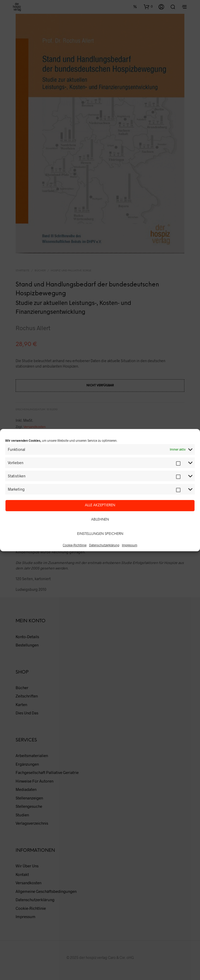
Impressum (130, 545)
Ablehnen (100, 520)
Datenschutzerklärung (104, 545)
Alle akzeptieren (100, 505)
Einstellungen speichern (100, 534)
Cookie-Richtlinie (75, 545)
